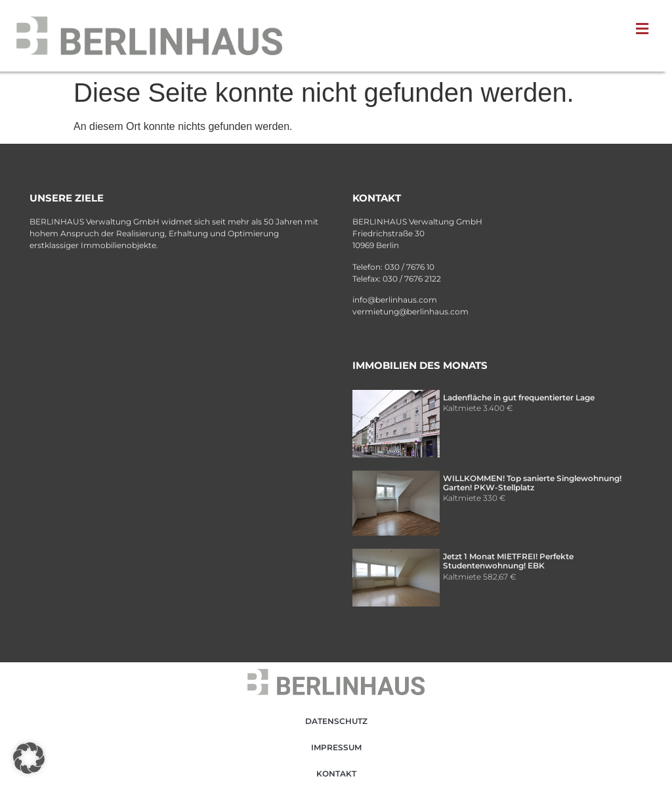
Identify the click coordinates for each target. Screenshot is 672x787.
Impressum (336, 747)
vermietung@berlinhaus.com (410, 311)
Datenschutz (336, 721)
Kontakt (336, 774)
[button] (645, 29)
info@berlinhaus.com (395, 300)
